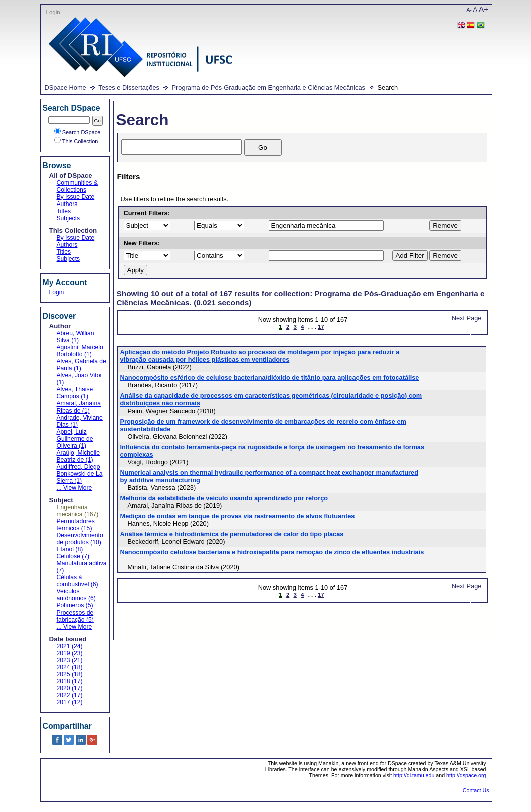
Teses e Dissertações (129, 87)
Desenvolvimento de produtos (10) (80, 539)
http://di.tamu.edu (414, 775)
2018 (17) (70, 681)
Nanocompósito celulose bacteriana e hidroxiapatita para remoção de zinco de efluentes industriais (272, 552)
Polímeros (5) (75, 605)
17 (321, 327)
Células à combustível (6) (77, 581)
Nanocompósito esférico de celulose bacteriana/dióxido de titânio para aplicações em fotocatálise (270, 378)
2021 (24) (70, 646)
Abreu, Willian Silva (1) (75, 337)
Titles (64, 211)
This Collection (76, 141)
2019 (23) (70, 653)
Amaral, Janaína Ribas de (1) (79, 407)
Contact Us (476, 790)
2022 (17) (70, 695)
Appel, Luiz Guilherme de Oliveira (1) (75, 439)
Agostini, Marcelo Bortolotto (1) (80, 351)
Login (53, 12)
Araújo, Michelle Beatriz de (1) (78, 456)
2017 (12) (70, 702)
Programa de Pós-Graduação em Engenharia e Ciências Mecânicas (268, 87)
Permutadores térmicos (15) (76, 525)
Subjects (68, 218)
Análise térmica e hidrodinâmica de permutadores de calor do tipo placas (232, 534)
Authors (67, 204)
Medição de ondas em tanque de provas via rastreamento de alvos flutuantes (238, 516)
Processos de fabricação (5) (75, 616)
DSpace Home (65, 87)
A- (469, 10)
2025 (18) (70, 674)
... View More (74, 488)
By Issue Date (76, 197)
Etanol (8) (70, 549)
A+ (484, 9)
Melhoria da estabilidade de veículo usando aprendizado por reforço (224, 498)
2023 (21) (70, 660)
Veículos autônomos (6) (76, 595)
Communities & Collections (77, 186)
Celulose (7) (73, 556)
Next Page (467, 318)
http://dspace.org (466, 775)
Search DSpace (77, 132)
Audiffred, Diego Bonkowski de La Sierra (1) (80, 474)
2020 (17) (70, 688)
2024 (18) (70, 667)
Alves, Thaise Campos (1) (75, 393)
